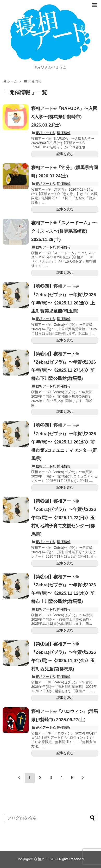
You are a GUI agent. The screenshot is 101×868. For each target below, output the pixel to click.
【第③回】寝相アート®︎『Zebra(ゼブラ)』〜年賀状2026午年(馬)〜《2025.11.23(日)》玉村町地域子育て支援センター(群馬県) (64, 518)
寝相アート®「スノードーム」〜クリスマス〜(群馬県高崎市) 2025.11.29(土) (64, 231)
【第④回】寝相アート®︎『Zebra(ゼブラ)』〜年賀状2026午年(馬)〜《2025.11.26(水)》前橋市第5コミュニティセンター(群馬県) (64, 442)
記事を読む (65, 154)
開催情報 (64, 133)
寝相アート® (45, 133)
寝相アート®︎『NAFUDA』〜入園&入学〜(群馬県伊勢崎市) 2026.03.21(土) (64, 117)
